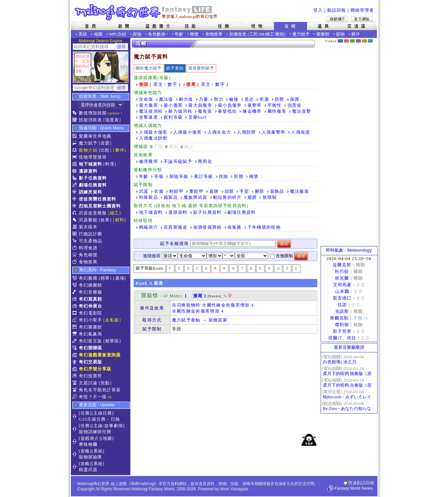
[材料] (120, 220)
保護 (295, 99)
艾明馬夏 (342, 285)
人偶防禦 (246, 132)
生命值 (146, 99)
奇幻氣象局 (90, 334)
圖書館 (323, 34)
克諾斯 (342, 311)
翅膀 (252, 197)
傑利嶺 (342, 325)
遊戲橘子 (337, 19)
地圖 (98, 34)
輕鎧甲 (176, 191)
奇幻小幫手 (90, 320)
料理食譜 (88, 248)
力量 (204, 99)
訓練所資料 (90, 192)
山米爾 (342, 291)
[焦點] (105, 383)
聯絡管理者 (362, 10)
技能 (224, 176)
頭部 (229, 191)
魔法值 (166, 99)
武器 (144, 191)
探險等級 (179, 176)
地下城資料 (90, 164)
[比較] (105, 150)
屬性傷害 (277, 111)
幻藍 (340, 41)
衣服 (159, 191)
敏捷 (234, 99)
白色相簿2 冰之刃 (340, 362)
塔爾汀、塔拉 (342, 338)
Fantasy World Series (354, 488)
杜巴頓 (342, 271)
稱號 (194, 34)
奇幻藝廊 (88, 278)
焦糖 (364, 41)
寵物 (340, 34)
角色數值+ (158, 34)
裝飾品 (277, 191)
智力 (219, 99)
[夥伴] (120, 150)
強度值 (295, 105)
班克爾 (342, 278)
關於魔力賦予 (149, 68)
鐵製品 (171, 197)
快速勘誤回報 (361, 483)
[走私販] (112, 320)
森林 (352, 41)
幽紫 (358, 41)
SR (261, 34)
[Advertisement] (225, 384)
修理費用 (149, 161)
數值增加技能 (93, 113)
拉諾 (342, 305)
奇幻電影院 (90, 313)
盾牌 (214, 191)
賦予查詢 (175, 68)
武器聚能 (88, 220)
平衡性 (275, 105)
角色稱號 (88, 255)
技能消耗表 (90, 120)
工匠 (253, 34)
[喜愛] (105, 143)
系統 (83, 34)
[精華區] (112, 341)
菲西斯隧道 (176, 227)
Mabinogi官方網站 (362, 19)
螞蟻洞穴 (149, 227)
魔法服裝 (299, 191)
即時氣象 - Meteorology (349, 250)
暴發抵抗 (227, 111)
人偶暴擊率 (274, 132)
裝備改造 (238, 34)
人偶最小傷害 (188, 132)
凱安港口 (342, 298)
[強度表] (112, 120)
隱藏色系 (374, 39)
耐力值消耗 (180, 111)
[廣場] (120, 278)
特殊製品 (149, 197)
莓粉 (346, 41)
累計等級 (203, 176)
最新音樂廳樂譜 (349, 347)
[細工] (115, 213)
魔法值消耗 (151, 111)
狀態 (239, 176)
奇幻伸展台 (90, 306)
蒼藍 (370, 41)
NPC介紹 (118, 34)
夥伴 (356, 34)
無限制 (270, 197)
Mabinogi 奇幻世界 (147, 12)
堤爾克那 (342, 265)
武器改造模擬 (93, 213)
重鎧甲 (196, 191)
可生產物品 (90, 241)
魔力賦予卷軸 (186, 320)
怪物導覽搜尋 (93, 157)
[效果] (105, 220)
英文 (158, 84)
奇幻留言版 (90, 341)
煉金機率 (252, 111)
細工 (270, 34)
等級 (159, 176)
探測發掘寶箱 (208, 227)
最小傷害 (173, 105)
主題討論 (88, 383)
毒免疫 (205, 111)
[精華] (105, 278)
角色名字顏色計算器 (100, 390)
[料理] (110, 164)
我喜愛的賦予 (201, 68)
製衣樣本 (88, 227)
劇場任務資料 (93, 185)
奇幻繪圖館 (90, 285)
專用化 (205, 161)
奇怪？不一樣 (93, 397)
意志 (249, 99)
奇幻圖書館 (90, 327)
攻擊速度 (149, 117)
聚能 (280, 34)
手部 (244, 191)
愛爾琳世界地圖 (95, 136)
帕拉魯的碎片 (227, 197)
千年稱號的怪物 (264, 227)
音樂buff (198, 117)
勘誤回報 (337, 10)
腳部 (260, 191)
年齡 (179, 34)
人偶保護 (300, 132)
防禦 (280, 99)
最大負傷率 (200, 105)
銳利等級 (173, 117)
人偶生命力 (220, 132)
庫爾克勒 (339, 318)
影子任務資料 (93, 178)
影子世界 (342, 331)
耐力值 (186, 99)
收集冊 (235, 227)
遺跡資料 (88, 171)
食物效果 (214, 34)
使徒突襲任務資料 (97, 199)
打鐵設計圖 (90, 234)
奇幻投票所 (90, 376)
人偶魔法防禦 (153, 138)
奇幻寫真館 (90, 299)
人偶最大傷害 (153, 132)
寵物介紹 (88, 150)
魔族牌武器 (196, 197)
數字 (172, 84)
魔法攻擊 (301, 111)
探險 (137, 34)
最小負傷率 (230, 105)
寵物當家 (218, 320)
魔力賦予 (301, 34)
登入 (318, 10)
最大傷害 (149, 105)
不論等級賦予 (178, 161)
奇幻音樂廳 (90, 292)
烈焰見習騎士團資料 (100, 206)
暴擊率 (255, 105)
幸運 (264, 99)
